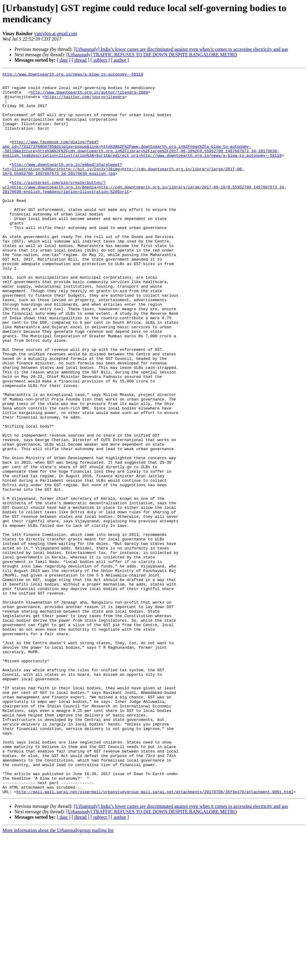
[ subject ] (100, 60)
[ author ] (120, 60)
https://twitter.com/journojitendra (84, 102)
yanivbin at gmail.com (56, 34)
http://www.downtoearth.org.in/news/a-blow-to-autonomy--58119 (73, 75)
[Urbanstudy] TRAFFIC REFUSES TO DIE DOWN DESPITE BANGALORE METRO (151, 55)
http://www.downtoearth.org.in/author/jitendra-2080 (89, 97)
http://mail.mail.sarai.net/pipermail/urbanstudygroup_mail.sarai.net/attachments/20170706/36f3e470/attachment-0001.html (155, 936)
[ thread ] (80, 60)
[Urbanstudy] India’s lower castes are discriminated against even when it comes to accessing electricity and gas (181, 49)
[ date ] (64, 60)
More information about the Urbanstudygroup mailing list (58, 975)
